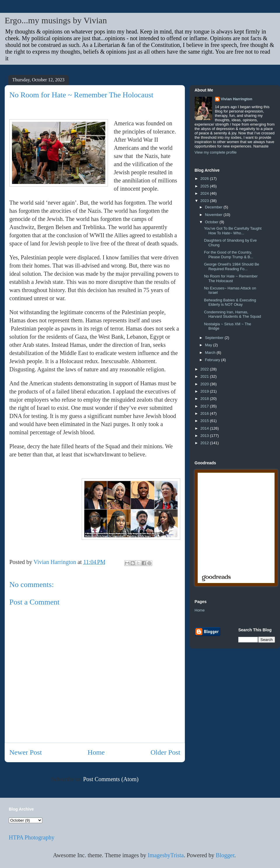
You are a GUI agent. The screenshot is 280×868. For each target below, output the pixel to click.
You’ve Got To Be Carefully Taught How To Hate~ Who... (233, 231)
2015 (205, 421)
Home (96, 752)
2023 (205, 201)
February (213, 360)
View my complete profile (216, 152)
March (211, 353)
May (209, 345)
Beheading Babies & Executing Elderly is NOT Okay (230, 302)
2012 (205, 443)
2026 (205, 179)
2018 (205, 399)
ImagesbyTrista (166, 855)
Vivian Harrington (237, 99)
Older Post (165, 752)
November (214, 215)
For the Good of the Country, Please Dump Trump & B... (229, 255)
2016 (205, 413)
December (214, 207)
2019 (205, 391)
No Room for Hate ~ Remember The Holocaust (231, 279)
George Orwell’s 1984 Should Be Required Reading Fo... (231, 267)
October (212, 222)
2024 (205, 193)
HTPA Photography (32, 837)
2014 (205, 428)
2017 (205, 406)
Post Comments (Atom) (111, 779)
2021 (205, 376)
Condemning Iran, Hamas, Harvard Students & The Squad (232, 314)
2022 (205, 369)
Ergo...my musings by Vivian (56, 20)
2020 (205, 384)
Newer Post (26, 752)
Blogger (225, 855)
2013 (205, 436)
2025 (205, 186)
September (215, 338)
